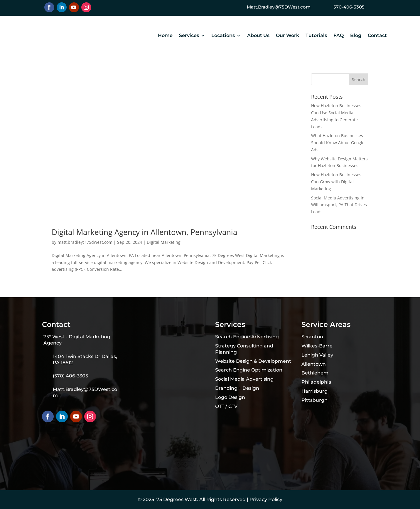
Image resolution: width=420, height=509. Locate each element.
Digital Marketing (164, 242)
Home (165, 36)
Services (189, 36)
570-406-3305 (349, 7)
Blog (356, 36)
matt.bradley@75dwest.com (85, 242)
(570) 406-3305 (70, 376)
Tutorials (316, 36)
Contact (377, 36)
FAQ (339, 36)
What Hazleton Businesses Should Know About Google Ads (338, 143)
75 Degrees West (177, 499)
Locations (223, 36)
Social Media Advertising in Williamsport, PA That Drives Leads (339, 205)
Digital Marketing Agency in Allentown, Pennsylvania (144, 232)
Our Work (287, 36)
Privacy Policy (266, 499)
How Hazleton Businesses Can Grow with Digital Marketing (336, 182)
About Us (258, 36)
